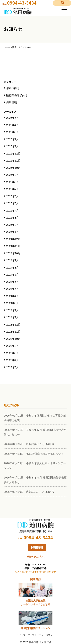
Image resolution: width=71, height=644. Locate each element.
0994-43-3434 (22, 3)
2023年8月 (13, 353)
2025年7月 (13, 189)
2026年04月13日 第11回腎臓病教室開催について (34, 454)
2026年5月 (13, 118)
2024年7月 (13, 275)
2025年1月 (13, 232)
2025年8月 (13, 182)
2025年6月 (13, 196)
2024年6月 (13, 282)
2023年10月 (13, 339)
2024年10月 (13, 253)
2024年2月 (13, 310)
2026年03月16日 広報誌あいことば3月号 (29, 492)
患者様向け (13, 88)
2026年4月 (13, 125)
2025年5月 (13, 203)
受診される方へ (36, 557)
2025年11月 (13, 161)
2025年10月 (13, 168)
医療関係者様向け (17, 95)
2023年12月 (13, 325)
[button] (62, 3)
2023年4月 (13, 360)
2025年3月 (13, 218)
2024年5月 (13, 289)
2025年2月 (13, 225)
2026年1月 (13, 146)
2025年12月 (13, 154)
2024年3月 (13, 303)
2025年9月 (13, 175)
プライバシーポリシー (43, 635)
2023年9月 (13, 346)
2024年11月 (13, 246)
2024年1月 (13, 317)
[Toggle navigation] (64, 11)
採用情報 (12, 102)
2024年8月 (13, 268)
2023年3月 (13, 367)
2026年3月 (13, 132)
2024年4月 (13, 296)
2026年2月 (13, 139)
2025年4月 (13, 211)
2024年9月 (13, 260)
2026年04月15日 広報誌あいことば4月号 (29, 444)
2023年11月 (13, 332)
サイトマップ (23, 635)
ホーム (7, 47)
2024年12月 (13, 239)
